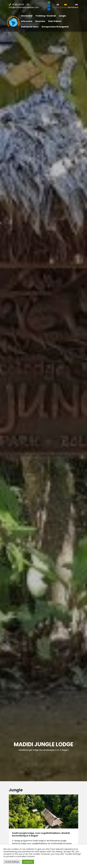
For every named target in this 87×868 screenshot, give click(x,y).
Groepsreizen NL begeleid (55, 27)
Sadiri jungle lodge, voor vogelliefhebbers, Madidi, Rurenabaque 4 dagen (41, 834)
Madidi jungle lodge (43, 744)
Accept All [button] (28, 862)
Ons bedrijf (27, 16)
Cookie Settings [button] (12, 862)
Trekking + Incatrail (46, 16)
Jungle (62, 16)
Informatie (27, 21)
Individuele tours (30, 27)
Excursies (40, 21)
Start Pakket (55, 21)
